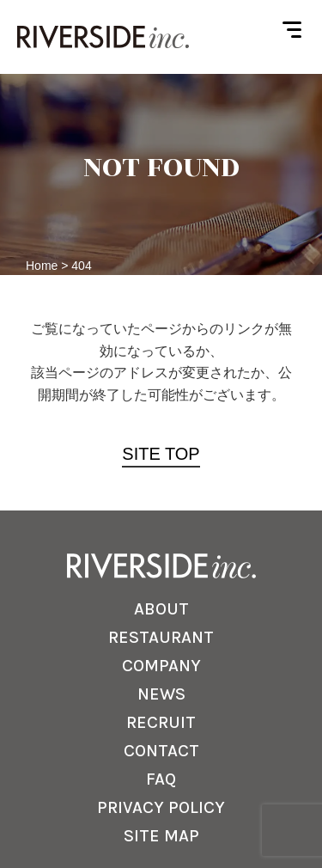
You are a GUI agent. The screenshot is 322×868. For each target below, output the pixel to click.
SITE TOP (161, 454)
